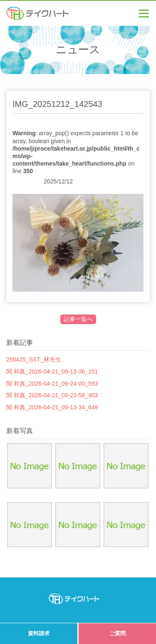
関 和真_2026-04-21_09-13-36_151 (52, 372)
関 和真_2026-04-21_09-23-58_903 (52, 395)
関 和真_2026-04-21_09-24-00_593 (52, 384)
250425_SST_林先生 (34, 359)
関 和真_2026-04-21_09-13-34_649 (52, 407)
